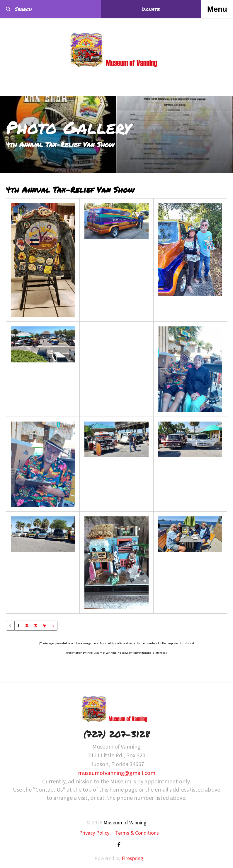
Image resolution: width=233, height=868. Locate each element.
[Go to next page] (53, 626)
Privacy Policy (94, 833)
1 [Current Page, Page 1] (18, 625)
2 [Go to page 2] (27, 625)
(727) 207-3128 (117, 734)
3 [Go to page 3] (36, 625)
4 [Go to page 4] (44, 625)
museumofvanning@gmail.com (117, 773)
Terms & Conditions (137, 833)
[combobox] (39, 9)
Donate (151, 9)
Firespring (132, 858)
